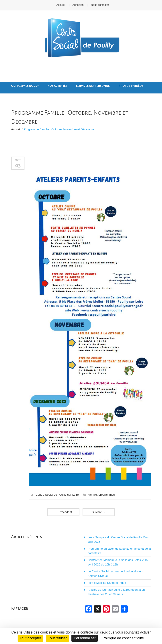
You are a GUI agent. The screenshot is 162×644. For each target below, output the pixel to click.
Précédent (63, 512)
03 (18, 165)
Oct (18, 160)
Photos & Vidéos (131, 86)
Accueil (61, 5)
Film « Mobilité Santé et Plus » (107, 583)
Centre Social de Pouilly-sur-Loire (57, 495)
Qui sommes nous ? (25, 86)
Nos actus (19, 95)
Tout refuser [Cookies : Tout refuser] (57, 638)
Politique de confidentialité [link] (123, 638)
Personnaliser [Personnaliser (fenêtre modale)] (85, 638)
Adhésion (78, 5)
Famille (92, 495)
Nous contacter (100, 5)
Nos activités (57, 86)
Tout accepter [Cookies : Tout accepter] (30, 638)
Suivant (99, 512)
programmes (107, 495)
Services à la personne (93, 86)
